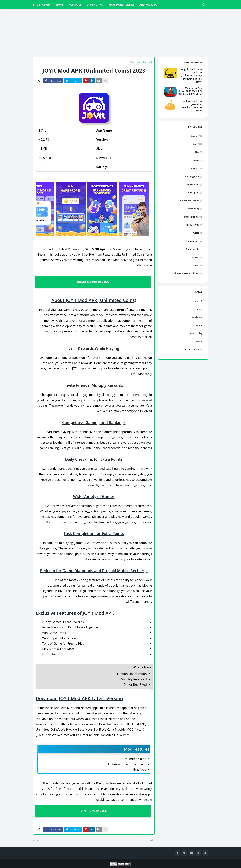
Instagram (195, 193)
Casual (197, 168)
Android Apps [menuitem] (148, 5)
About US (198, 301)
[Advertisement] (141, 33)
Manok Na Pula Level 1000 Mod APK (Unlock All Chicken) (191, 91)
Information (194, 185)
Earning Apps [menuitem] (95, 5)
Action (197, 136)
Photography (193, 217)
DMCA (199, 341)
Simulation (194, 241)
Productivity (194, 225)
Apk (132, 62)
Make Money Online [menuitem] (122, 5)
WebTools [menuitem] (75, 5)
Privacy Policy (196, 333)
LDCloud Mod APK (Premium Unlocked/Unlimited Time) (191, 106)
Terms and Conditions (191, 349)
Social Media (194, 249)
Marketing (195, 209)
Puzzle (197, 233)
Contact (198, 309)
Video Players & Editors (188, 273)
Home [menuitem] (60, 5)
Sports (197, 257)
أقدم (151, 841)
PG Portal (42, 5)
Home (199, 325)
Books (198, 160)
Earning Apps (194, 177)
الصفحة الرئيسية (144, 62)
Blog (198, 152)
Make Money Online (190, 201)
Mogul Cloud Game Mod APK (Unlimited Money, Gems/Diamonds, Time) (191, 76)
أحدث (37, 841)
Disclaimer (197, 317)
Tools (197, 265)
